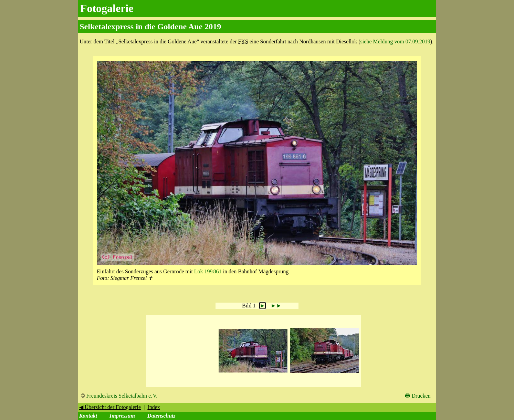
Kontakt (88, 416)
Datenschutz (161, 416)
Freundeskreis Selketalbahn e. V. (122, 396)
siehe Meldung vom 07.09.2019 (395, 41)
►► (276, 306)
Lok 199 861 (208, 271)
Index (154, 407)
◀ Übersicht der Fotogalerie (110, 407)
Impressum (122, 416)
